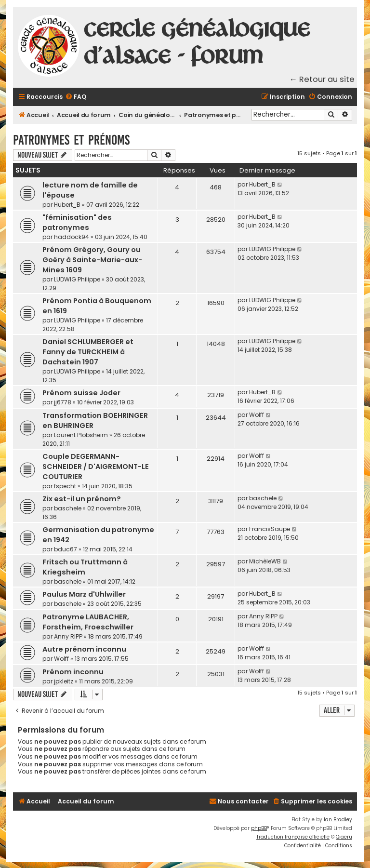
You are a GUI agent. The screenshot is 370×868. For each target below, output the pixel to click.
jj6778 (63, 402)
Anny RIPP (68, 636)
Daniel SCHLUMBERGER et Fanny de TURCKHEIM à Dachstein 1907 (88, 352)
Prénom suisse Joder (81, 393)
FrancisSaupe (270, 529)
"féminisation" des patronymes (77, 222)
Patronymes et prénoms (71, 140)
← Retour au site (322, 79)
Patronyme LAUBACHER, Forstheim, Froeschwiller (88, 622)
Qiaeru (344, 837)
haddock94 (72, 237)
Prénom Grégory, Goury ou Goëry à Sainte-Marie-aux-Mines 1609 (92, 260)
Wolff (257, 415)
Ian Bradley (338, 820)
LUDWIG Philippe (77, 279)
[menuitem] (76, 97)
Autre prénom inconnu (84, 649)
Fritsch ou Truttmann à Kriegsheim (85, 567)
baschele (68, 508)
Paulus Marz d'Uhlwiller (84, 594)
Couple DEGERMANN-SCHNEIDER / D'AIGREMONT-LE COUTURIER (96, 467)
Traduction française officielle (293, 837)
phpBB (259, 828)
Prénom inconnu (73, 672)
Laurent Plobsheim (81, 435)
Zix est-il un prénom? (82, 499)
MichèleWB (265, 561)
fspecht (65, 486)
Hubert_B (67, 205)
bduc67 (66, 549)
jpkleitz (64, 681)
